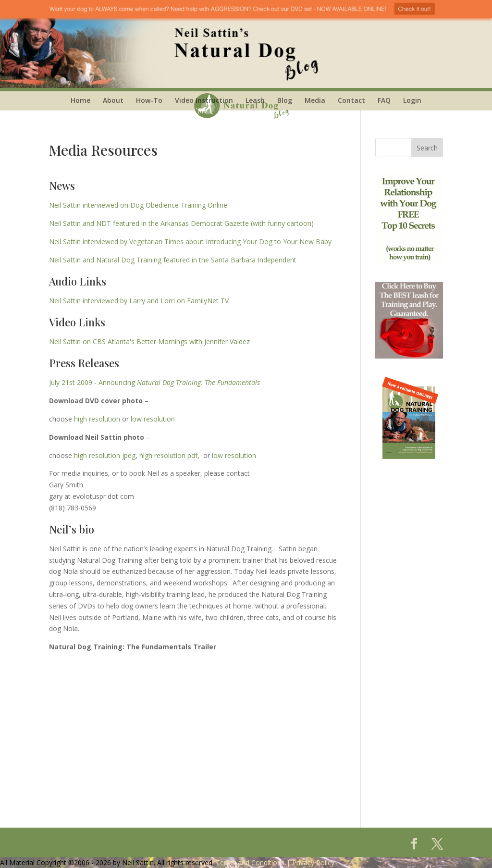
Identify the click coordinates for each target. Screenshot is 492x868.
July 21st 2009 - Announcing (154, 382)
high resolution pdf (168, 455)
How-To (149, 100)
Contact (351, 100)
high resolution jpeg (105, 455)
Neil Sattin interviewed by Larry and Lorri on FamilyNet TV (139, 301)
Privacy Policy (313, 862)
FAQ (384, 100)
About (113, 100)
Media (315, 100)
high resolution (97, 419)
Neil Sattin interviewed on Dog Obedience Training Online (138, 205)
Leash (255, 100)
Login (412, 100)
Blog (285, 100)
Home (80, 100)
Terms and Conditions (250, 862)
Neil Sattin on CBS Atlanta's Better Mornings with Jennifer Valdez (149, 341)
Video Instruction (204, 100)
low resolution (153, 419)
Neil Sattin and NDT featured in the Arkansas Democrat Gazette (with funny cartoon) (181, 223)
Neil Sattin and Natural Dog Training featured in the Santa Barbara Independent (173, 260)
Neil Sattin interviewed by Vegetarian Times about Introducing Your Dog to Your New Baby (190, 242)
